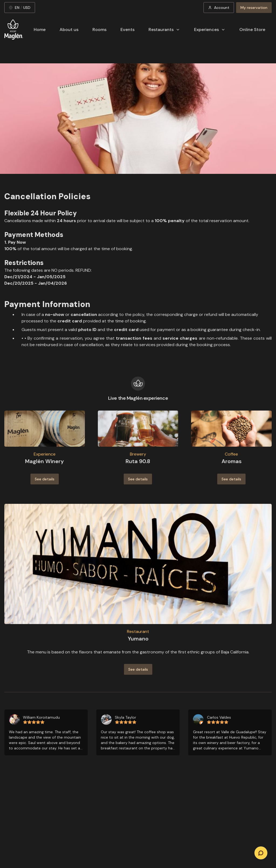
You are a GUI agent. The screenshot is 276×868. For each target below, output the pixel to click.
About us (69, 30)
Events (127, 30)
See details (45, 479)
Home (40, 30)
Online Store (252, 30)
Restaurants (164, 30)
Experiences (210, 30)
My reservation (254, 8)
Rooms (99, 30)
